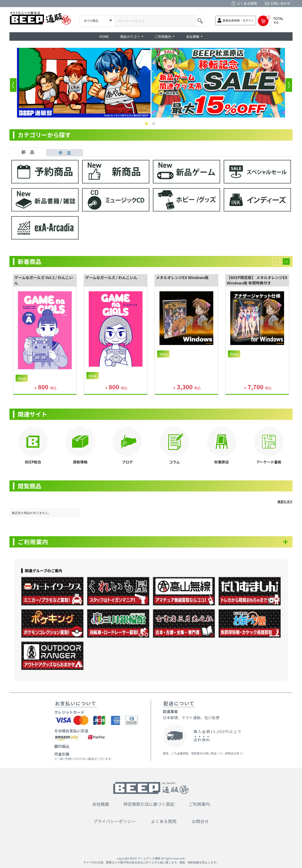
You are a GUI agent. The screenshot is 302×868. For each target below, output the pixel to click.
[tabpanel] (151, 202)
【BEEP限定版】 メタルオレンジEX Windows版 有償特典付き (257, 280)
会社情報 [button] (193, 37)
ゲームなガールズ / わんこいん (111, 277)
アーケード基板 (269, 462)
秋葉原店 (222, 462)
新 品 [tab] (28, 152)
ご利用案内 (33, 542)
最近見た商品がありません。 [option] (31, 513)
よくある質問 (247, 3)
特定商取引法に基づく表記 (149, 804)
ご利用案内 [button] (163, 37)
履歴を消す (285, 501)
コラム (174, 462)
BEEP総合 (33, 462)
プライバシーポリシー (114, 821)
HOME (104, 37)
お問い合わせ (280, 3)
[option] (84, 83)
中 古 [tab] (65, 153)
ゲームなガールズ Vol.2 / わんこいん (44, 280)
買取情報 (80, 462)
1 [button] (147, 125)
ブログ (127, 462)
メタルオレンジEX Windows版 (182, 277)
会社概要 (101, 804)
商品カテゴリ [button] (130, 37)
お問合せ (200, 821)
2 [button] (155, 125)
